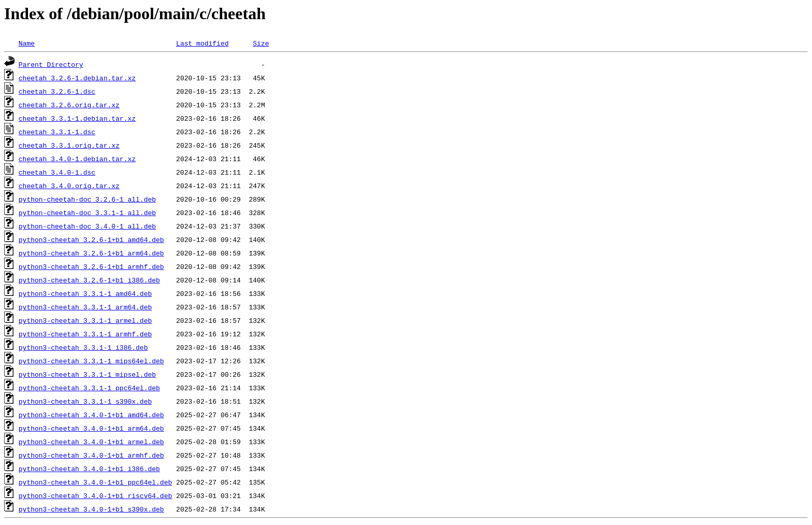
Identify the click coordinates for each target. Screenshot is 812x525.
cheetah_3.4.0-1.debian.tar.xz (77, 159)
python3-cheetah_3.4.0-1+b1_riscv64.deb (95, 495)
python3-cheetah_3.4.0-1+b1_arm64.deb (91, 428)
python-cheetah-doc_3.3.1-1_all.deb (87, 212)
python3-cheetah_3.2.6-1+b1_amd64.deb (91, 239)
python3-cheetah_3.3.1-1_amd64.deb (85, 293)
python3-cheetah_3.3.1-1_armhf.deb (85, 334)
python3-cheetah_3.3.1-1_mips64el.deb (91, 361)
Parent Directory (51, 64)
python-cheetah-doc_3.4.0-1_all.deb (87, 226)
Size (261, 43)
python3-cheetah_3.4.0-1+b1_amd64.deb (91, 415)
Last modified (202, 43)
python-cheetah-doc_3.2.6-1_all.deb (87, 199)
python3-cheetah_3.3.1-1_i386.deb (83, 347)
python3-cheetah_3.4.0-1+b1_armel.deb (91, 442)
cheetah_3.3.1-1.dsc (57, 132)
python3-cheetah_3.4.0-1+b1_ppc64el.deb (95, 482)
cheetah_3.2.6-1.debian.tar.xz (77, 78)
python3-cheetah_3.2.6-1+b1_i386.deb (89, 280)
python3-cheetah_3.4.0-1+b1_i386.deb (89, 469)
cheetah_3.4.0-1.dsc (57, 172)
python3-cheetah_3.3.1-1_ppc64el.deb (89, 388)
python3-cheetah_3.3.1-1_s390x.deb (85, 401)
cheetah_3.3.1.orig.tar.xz (69, 145)
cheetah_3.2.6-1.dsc (57, 91)
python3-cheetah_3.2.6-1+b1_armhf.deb (91, 266)
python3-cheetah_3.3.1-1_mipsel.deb (87, 374)
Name (27, 43)
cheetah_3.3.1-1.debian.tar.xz (77, 118)
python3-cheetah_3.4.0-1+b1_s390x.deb (91, 509)
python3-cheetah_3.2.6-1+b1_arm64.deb (91, 253)
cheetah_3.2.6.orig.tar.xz (69, 105)
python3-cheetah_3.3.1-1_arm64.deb (85, 307)
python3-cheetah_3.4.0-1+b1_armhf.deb (91, 455)
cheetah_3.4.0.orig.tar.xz (69, 186)
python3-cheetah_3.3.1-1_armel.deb (85, 320)
